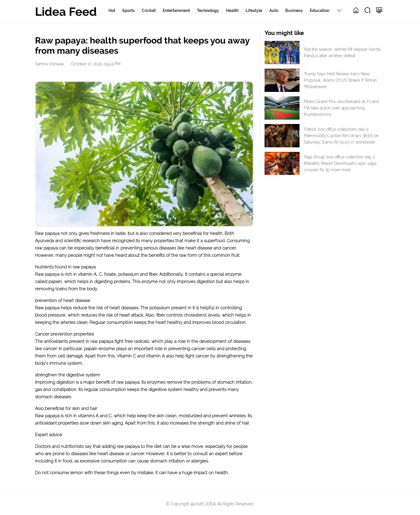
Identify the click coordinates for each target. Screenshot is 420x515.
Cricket (149, 11)
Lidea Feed (66, 12)
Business (294, 11)
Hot (112, 11)
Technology (208, 11)
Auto (274, 11)
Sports (128, 11)
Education (320, 11)
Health (232, 11)
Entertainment (176, 11)
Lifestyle (254, 11)
